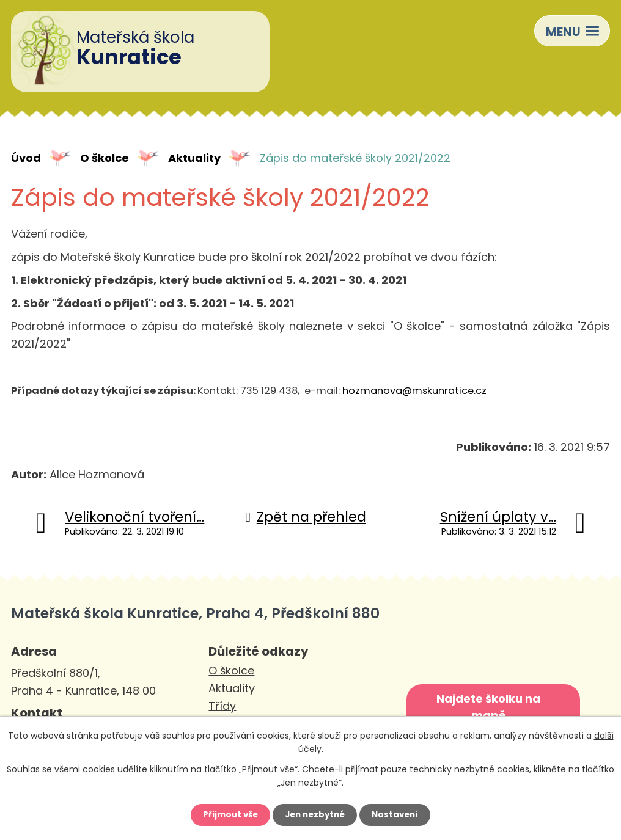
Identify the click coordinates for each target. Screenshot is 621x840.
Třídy (222, 707)
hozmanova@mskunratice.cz (414, 392)
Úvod (26, 159)
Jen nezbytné (315, 814)
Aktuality (194, 159)
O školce (105, 159)
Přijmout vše (226, 814)
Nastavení (400, 814)
